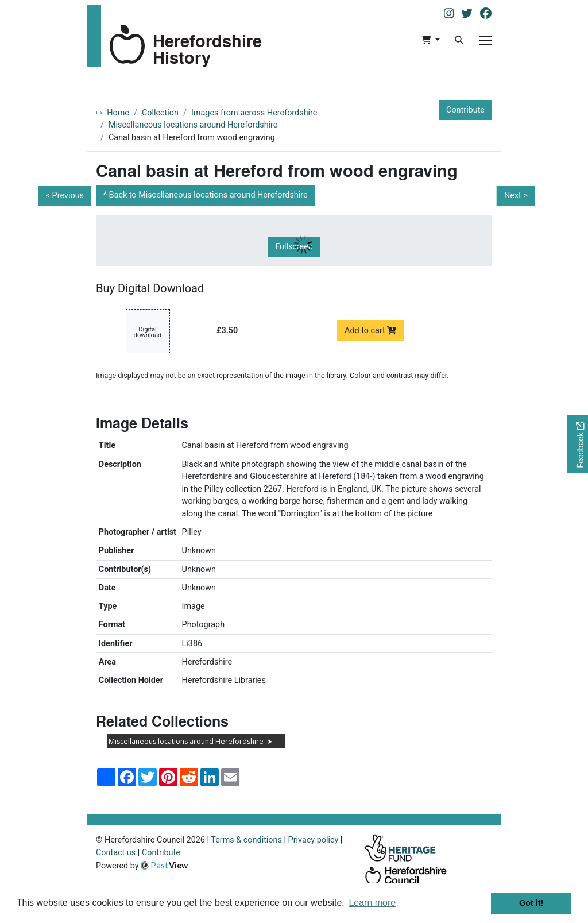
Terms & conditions (246, 840)
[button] (430, 40)
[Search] (459, 40)
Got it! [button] (531, 903)
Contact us (116, 853)
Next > (516, 196)
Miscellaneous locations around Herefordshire (193, 125)
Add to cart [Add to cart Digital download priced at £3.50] (371, 331)
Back (208, 195)
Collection (160, 113)
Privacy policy (314, 840)
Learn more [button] (372, 903)
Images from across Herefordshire (254, 113)
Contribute (465, 110)
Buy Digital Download (150, 288)
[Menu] (486, 40)
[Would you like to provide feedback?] (578, 444)
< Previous (65, 196)
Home (118, 113)
